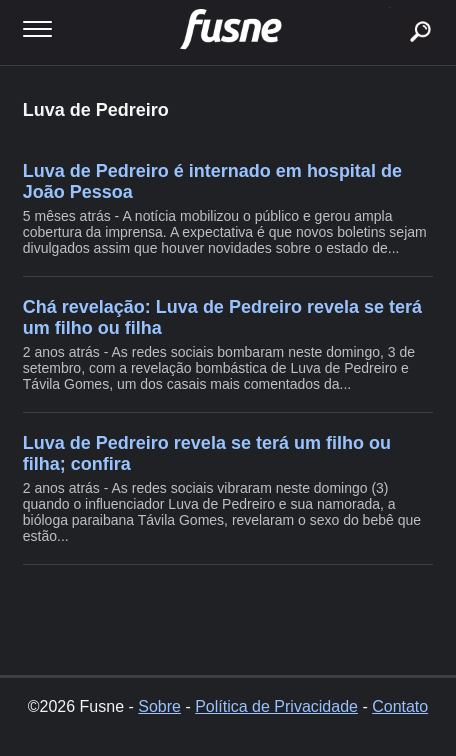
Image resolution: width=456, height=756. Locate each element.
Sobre (159, 706)
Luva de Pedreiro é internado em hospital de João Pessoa (212, 181)
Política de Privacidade (276, 706)
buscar (389, 7)
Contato (400, 706)
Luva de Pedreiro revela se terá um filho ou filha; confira (207, 453)
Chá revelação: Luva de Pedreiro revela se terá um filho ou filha (222, 317)
